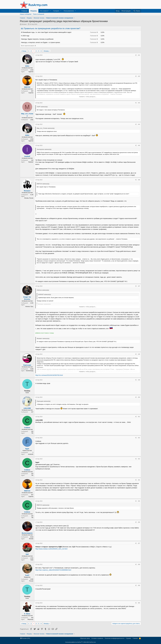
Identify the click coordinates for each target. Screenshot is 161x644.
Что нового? (44, 11)
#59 (139, 585)
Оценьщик (27, 365)
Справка (129, 638)
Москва (31, 539)
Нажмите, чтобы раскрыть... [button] (88, 97)
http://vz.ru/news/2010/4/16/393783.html (49, 375)
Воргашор (30, 619)
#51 (139, 417)
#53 (139, 459)
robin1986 (27, 408)
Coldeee (27, 428)
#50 (139, 397)
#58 (139, 564)
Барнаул (31, 162)
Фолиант (24, 24)
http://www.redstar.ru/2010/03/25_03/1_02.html (51, 549)
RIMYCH (27, 87)
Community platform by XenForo (80, 642)
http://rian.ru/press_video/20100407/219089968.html (53, 570)
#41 (139, 55)
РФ (32, 433)
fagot (27, 449)
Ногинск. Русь (29, 307)
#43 (139, 103)
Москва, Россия (29, 198)
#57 (139, 543)
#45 (139, 145)
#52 (139, 438)
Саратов (31, 93)
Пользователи (69, 11)
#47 (139, 286)
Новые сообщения (26, 14)
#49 (139, 380)
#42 (139, 76)
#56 (139, 522)
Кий (27, 554)
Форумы (34, 11)
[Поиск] (137, 11)
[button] (50, 11)
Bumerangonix (27, 533)
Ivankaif (27, 156)
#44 (139, 124)
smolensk (31, 454)
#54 (139, 480)
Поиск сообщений (39, 14)
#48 (139, 354)
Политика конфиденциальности (114, 638)
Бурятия (31, 72)
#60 (139, 603)
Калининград (30, 371)
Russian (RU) (25, 638)
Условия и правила (97, 638)
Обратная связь (85, 638)
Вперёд (46, 51)
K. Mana (27, 614)
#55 (139, 501)
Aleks (27, 66)
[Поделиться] (136, 55)
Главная (24, 11)
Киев (32, 560)
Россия (31, 581)
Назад (24, 51)
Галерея (56, 11)
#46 (139, 180)
